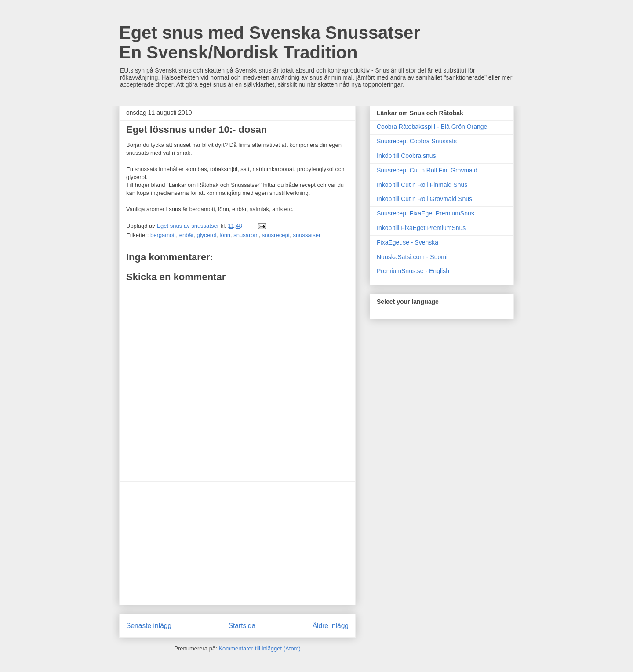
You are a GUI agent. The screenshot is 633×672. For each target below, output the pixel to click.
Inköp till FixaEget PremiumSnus (421, 228)
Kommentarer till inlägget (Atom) (259, 648)
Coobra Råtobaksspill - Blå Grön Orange (432, 127)
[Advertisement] (237, 543)
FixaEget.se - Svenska (407, 242)
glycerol (206, 235)
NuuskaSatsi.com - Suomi (412, 257)
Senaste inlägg (149, 626)
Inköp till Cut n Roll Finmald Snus (422, 185)
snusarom (246, 235)
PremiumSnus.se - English (413, 271)
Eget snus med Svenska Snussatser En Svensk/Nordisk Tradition (270, 42)
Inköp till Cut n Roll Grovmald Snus (424, 199)
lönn (225, 235)
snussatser (307, 235)
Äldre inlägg (331, 626)
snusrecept (276, 235)
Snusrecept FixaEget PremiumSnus (426, 213)
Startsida (242, 626)
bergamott (163, 235)
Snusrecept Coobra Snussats (417, 141)
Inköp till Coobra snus (406, 156)
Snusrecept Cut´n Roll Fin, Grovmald (427, 170)
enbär (187, 235)
